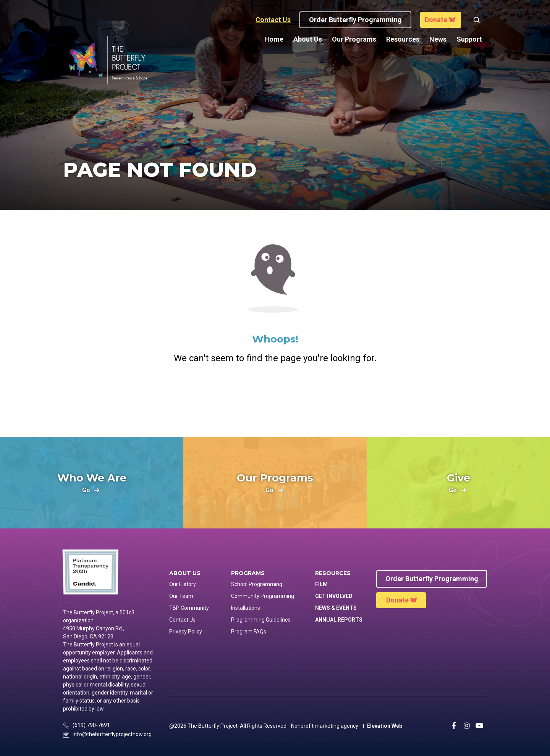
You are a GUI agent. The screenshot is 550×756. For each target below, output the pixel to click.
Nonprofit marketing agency (325, 726)
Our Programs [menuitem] (354, 39)
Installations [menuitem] (246, 608)
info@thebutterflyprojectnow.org (112, 734)
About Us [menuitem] (308, 39)
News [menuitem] (438, 39)
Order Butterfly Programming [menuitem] (432, 579)
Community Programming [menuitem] (263, 596)
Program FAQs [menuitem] (249, 632)
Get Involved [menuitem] (334, 596)
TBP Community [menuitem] (189, 608)
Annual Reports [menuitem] (339, 620)
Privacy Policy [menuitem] (186, 632)
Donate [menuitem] (397, 600)
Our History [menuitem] (183, 584)
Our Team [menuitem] (181, 596)
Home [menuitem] (274, 39)
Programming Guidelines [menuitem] (261, 620)
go (86, 490)
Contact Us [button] (273, 20)
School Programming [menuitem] (257, 584)
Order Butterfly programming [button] (355, 20)
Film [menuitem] (321, 584)
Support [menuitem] (469, 39)
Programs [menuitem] (248, 573)
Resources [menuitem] (403, 39)
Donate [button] (436, 20)
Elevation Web (385, 726)
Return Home (275, 396)
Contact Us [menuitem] (182, 620)
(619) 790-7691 (91, 725)
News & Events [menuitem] (336, 608)
